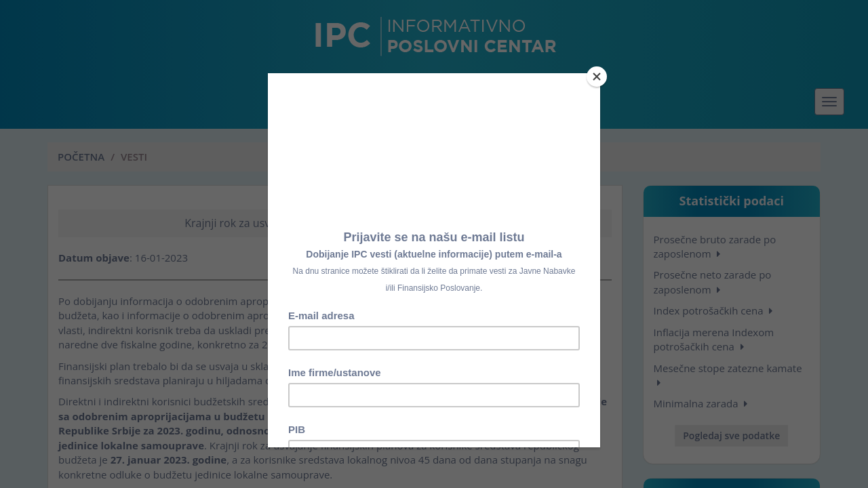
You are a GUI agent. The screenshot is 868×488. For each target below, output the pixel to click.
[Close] (597, 77)
